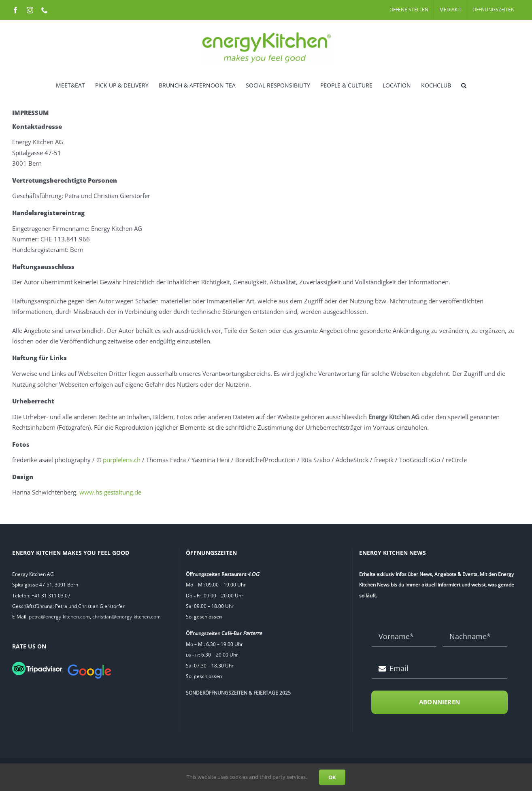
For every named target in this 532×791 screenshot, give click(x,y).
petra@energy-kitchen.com (59, 617)
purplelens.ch (122, 460)
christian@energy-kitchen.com (127, 617)
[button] (464, 85)
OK (332, 777)
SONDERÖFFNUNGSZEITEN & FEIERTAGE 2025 (238, 693)
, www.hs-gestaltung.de (109, 492)
